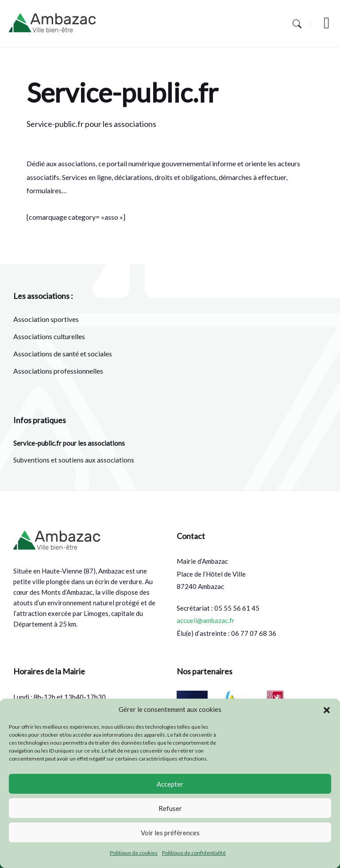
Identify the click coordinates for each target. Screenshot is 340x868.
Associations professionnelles (58, 371)
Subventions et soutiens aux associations (74, 460)
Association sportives (46, 319)
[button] (327, 710)
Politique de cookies (134, 853)
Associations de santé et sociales (63, 354)
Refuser (170, 808)
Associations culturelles (49, 336)
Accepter (170, 784)
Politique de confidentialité (194, 853)
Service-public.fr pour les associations (69, 443)
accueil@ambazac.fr (206, 620)
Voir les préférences (170, 833)
